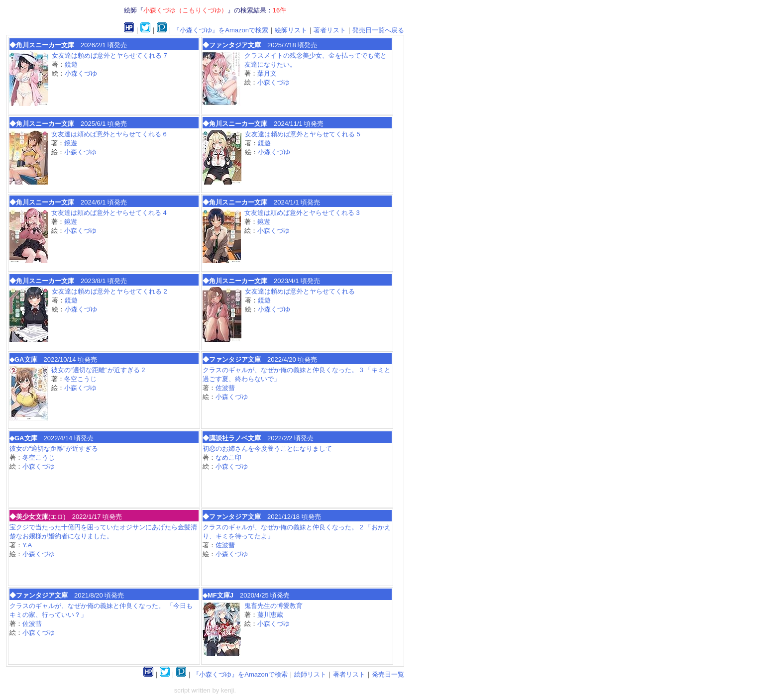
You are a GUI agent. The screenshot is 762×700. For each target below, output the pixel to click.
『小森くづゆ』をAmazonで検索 (221, 30)
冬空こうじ (80, 379)
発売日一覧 (388, 674)
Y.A (27, 545)
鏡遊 (71, 64)
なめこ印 (228, 457)
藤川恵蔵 (270, 615)
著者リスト (330, 30)
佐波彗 (225, 388)
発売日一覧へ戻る (378, 30)
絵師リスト (291, 30)
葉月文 (267, 73)
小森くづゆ (81, 73)
